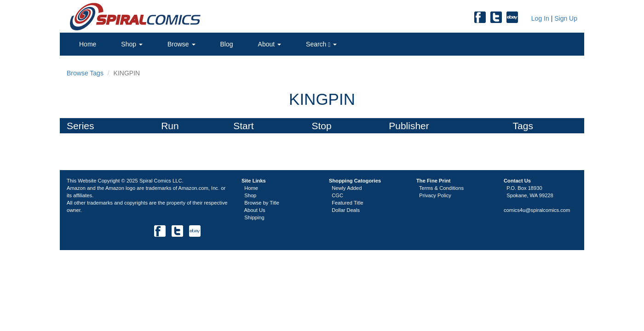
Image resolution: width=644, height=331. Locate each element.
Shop (132, 44)
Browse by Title (262, 203)
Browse (181, 44)
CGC (337, 195)
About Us (255, 210)
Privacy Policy (435, 195)
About (270, 44)
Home (88, 44)
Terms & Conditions (441, 188)
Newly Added (347, 188)
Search (321, 44)
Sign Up (566, 18)
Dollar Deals (346, 210)
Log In (539, 18)
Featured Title (347, 203)
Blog (227, 44)
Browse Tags (85, 73)
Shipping (254, 217)
